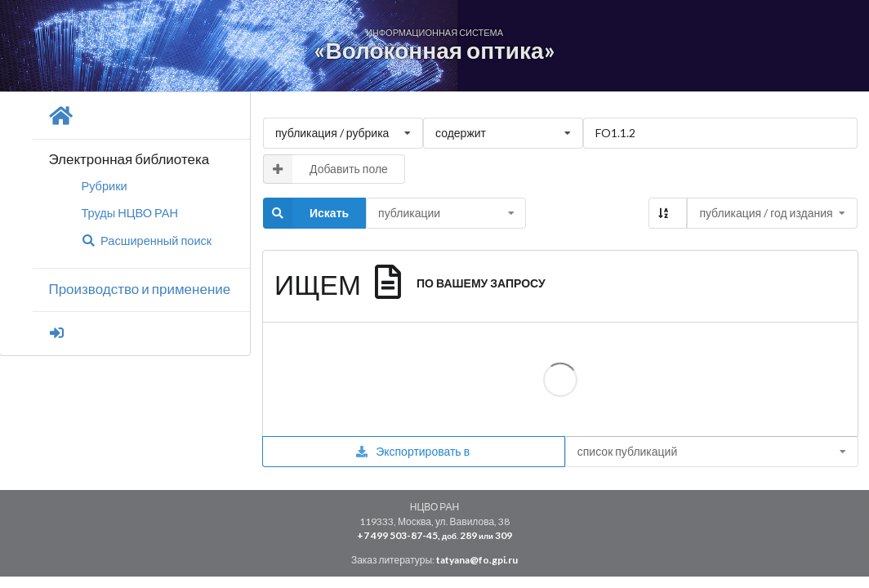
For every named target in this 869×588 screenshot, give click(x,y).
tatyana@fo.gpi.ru (477, 560)
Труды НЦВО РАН (129, 213)
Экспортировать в (412, 451)
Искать (306, 213)
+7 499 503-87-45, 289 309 (434, 535)
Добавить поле (325, 169)
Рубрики (104, 186)
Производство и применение (139, 289)
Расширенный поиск (146, 241)
